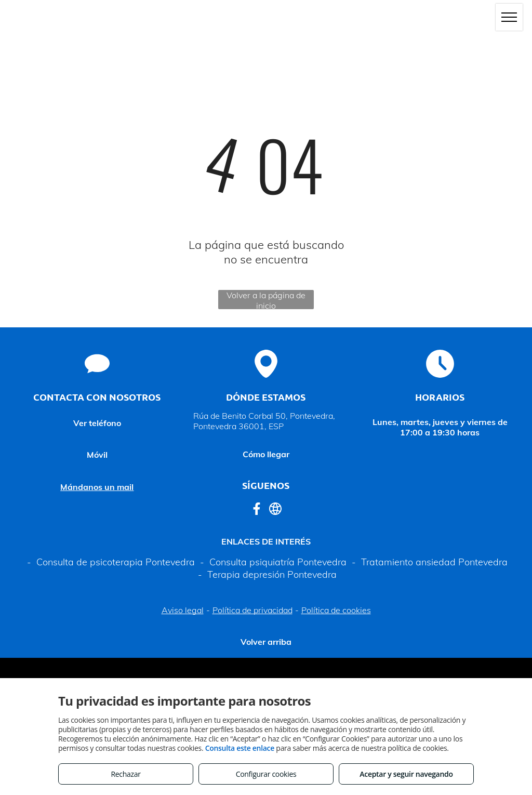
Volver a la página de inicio (266, 300)
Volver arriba (266, 642)
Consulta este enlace (240, 748)
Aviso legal (183, 610)
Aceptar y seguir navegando (406, 774)
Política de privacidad (252, 610)
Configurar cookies (266, 774)
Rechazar (125, 774)
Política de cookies (336, 610)
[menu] (509, 17)
